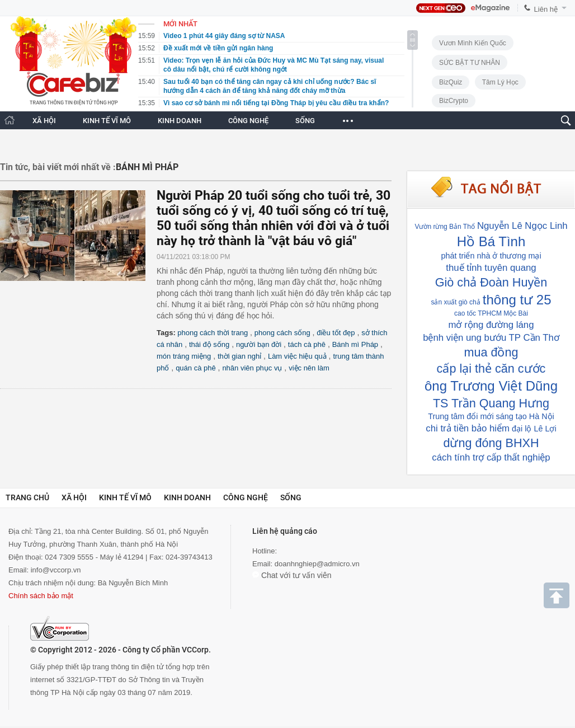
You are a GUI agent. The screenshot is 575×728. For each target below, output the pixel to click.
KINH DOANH (180, 121)
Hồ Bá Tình (491, 241)
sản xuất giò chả (455, 302)
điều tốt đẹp (336, 333)
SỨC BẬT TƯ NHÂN (470, 63)
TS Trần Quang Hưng (491, 403)
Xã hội (74, 497)
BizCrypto (454, 101)
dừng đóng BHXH (491, 443)
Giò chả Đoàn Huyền (491, 282)
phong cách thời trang (213, 333)
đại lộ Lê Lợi (534, 429)
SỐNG (305, 121)
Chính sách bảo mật (41, 596)
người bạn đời (259, 344)
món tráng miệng (184, 356)
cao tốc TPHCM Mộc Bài (491, 313)
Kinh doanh (187, 497)
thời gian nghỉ (239, 356)
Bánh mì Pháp (355, 344)
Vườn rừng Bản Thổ (445, 227)
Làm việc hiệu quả (297, 356)
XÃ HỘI (44, 121)
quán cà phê (196, 368)
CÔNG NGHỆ (248, 121)
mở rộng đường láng (491, 325)
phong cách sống (282, 333)
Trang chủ (27, 497)
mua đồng (491, 352)
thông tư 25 (517, 300)
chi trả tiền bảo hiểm (468, 428)
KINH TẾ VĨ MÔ (107, 121)
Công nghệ (246, 497)
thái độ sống (209, 344)
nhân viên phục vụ (252, 368)
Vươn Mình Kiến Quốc (473, 43)
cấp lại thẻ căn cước (491, 368)
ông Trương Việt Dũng (491, 386)
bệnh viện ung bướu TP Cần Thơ (491, 338)
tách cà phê (307, 344)
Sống (291, 497)
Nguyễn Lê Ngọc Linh (522, 226)
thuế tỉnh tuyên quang (491, 268)
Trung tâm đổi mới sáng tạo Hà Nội (491, 416)
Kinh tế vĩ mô (125, 497)
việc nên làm (309, 368)
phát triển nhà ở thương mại (491, 256)
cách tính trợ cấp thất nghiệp (491, 457)
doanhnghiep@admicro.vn (317, 564)
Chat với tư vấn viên (292, 575)
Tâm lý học (500, 82)
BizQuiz (451, 82)
